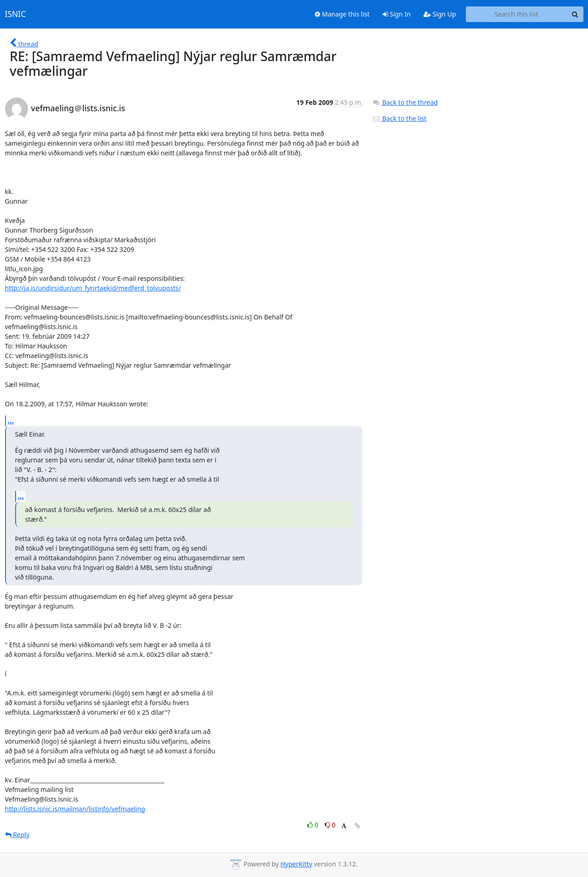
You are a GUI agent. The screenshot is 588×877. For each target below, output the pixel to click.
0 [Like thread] (314, 825)
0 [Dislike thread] (330, 825)
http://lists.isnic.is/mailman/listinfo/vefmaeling (75, 809)
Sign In (397, 14)
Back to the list (399, 118)
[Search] (575, 14)
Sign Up (440, 14)
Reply (17, 834)
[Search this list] (517, 14)
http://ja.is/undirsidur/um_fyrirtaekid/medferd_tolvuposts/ (93, 288)
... (11, 421)
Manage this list (342, 14)
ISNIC (16, 14)
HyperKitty (296, 864)
